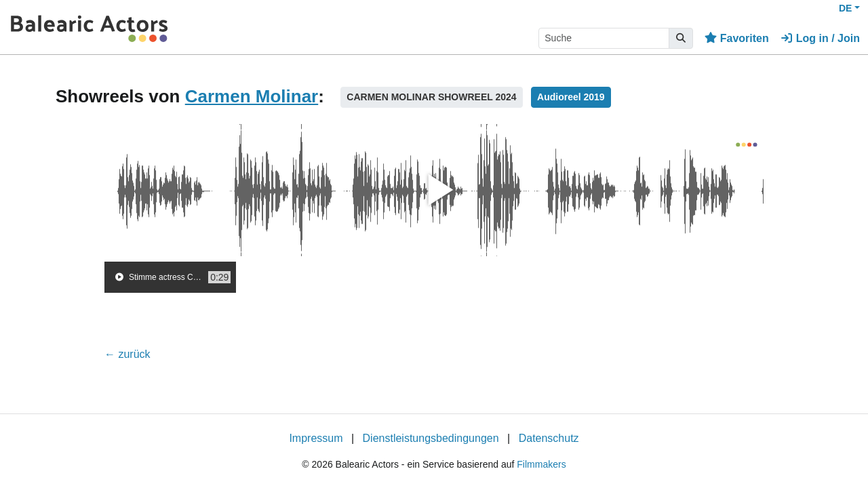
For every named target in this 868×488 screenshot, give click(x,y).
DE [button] (845, 8)
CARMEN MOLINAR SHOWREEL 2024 (431, 97)
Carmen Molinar (252, 96)
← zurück (127, 354)
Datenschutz (549, 438)
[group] (170, 277)
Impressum (316, 438)
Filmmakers (541, 464)
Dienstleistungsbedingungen (431, 438)
